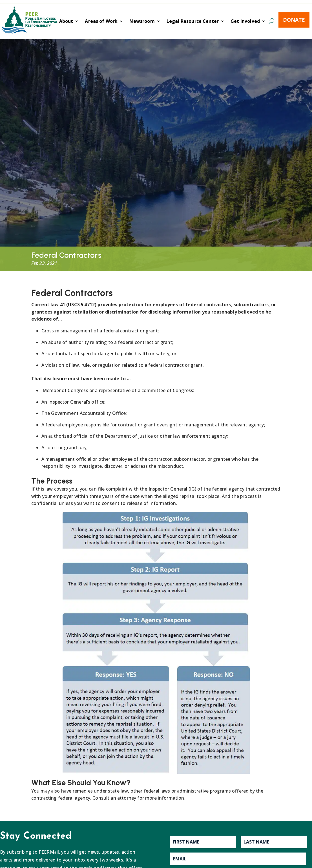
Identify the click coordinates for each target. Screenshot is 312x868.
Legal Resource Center (193, 22)
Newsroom (142, 22)
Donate (294, 20)
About (66, 22)
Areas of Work (101, 22)
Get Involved (245, 22)
